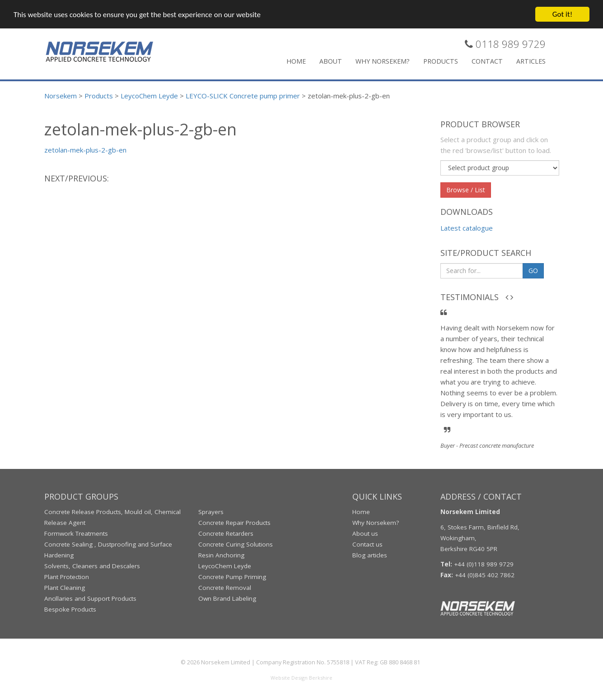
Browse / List (466, 190)
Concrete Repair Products (234, 523)
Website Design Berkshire (301, 678)
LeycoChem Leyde (225, 566)
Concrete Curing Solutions (236, 544)
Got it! (562, 14)
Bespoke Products (70, 609)
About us (365, 533)
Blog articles (370, 555)
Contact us (367, 544)
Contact (487, 61)
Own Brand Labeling (227, 598)
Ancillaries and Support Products (90, 598)
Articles (531, 61)
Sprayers (211, 512)
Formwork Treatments (76, 533)
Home (296, 61)
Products (441, 61)
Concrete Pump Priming (232, 577)
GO (533, 271)
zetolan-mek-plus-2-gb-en (85, 150)
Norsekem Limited (226, 662)
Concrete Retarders (226, 533)
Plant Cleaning (65, 588)
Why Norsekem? (383, 61)
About (331, 61)
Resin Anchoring (221, 555)
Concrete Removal (225, 588)
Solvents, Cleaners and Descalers (92, 566)
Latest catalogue (467, 228)
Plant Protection (67, 577)
